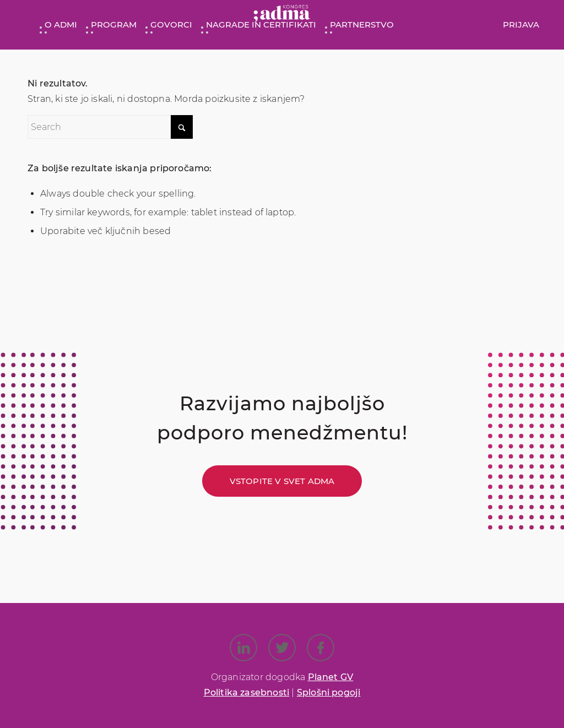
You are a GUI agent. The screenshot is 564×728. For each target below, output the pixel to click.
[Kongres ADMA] (282, 16)
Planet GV (331, 677)
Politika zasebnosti (247, 692)
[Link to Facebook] (321, 648)
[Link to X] (282, 648)
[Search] (110, 127)
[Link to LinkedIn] (243, 648)
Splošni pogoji (329, 692)
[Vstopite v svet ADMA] (282, 481)
